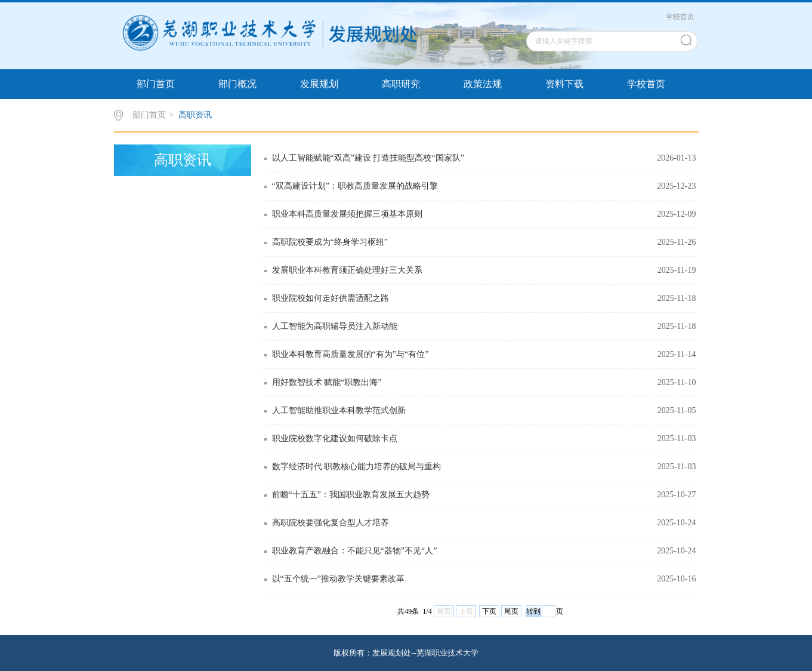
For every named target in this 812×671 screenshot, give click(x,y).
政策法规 (483, 84)
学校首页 (680, 17)
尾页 (511, 611)
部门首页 (156, 84)
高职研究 (401, 84)
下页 (489, 611)
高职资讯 (195, 115)
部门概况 (237, 84)
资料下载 (564, 84)
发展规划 (319, 84)
